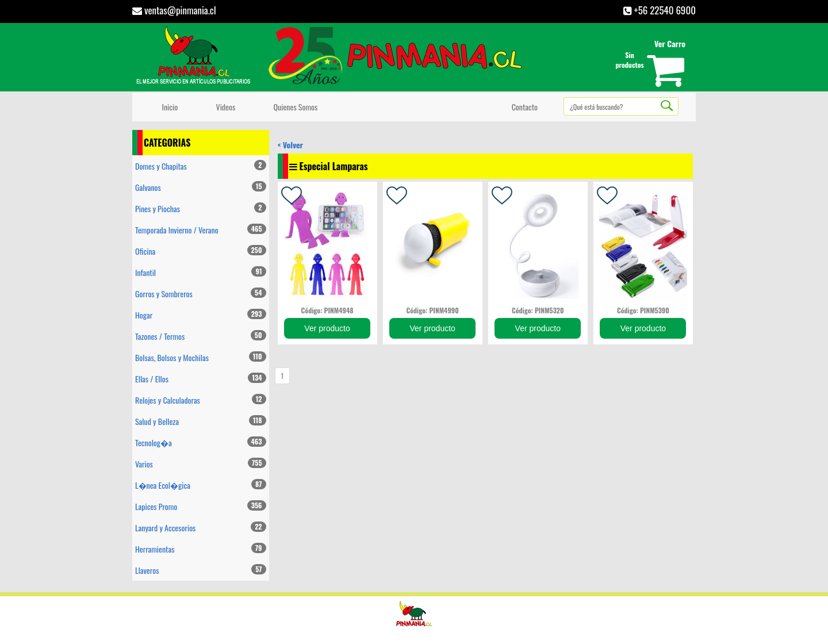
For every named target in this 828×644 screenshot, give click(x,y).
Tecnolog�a (201, 442)
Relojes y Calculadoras (201, 400)
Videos (224, 107)
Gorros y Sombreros (201, 294)
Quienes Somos (294, 107)
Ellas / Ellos (201, 379)
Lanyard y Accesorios (201, 528)
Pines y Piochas (201, 208)
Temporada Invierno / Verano (201, 230)
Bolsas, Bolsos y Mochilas (201, 357)
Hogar (201, 315)
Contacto (523, 107)
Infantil (201, 272)
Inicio (168, 107)
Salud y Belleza (201, 421)
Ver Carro (670, 43)
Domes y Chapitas (201, 166)
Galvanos (201, 187)
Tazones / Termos (201, 336)
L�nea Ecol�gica (201, 485)
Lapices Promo (201, 506)
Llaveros (201, 570)
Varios (201, 464)
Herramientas (201, 549)
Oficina (201, 251)
